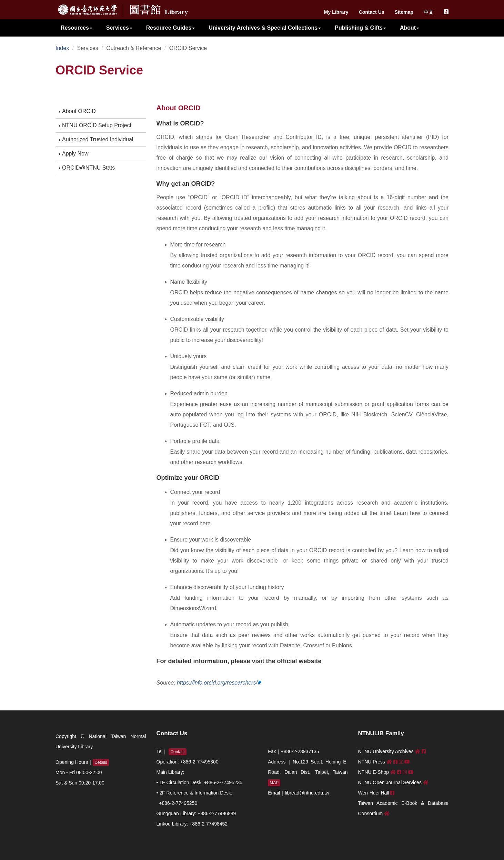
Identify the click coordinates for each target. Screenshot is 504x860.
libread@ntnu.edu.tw (307, 793)
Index (62, 48)
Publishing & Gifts (360, 28)
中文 (429, 12)
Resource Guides (171, 28)
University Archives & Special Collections (265, 28)
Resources (77, 28)
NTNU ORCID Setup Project (95, 125)
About (410, 28)
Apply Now (74, 154)
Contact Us (372, 12)
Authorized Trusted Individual (96, 139)
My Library (336, 12)
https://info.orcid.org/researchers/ (217, 683)
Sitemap (404, 12)
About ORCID (77, 111)
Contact (177, 752)
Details (101, 762)
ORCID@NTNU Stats (87, 168)
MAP (274, 783)
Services (119, 28)
